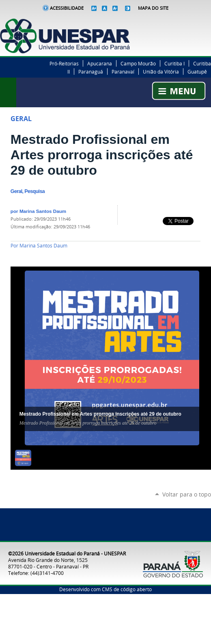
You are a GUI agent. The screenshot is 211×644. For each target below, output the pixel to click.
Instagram (197, 23)
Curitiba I (174, 63)
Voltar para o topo (187, 494)
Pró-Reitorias (64, 63)
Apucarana (100, 63)
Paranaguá (91, 72)
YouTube (207, 23)
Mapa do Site (153, 8)
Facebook (177, 23)
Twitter (187, 23)
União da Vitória (161, 72)
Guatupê (197, 72)
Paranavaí (123, 72)
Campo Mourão (138, 63)
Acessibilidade (67, 8)
